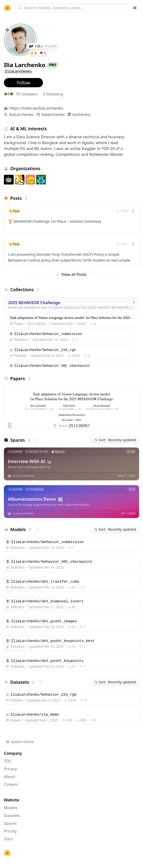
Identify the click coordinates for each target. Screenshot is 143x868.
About (9, 777)
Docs (8, 839)
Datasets (12, 815)
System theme (20, 742)
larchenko (81, 114)
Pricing (10, 831)
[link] (71, 219)
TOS (8, 761)
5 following (53, 94)
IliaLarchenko (21, 114)
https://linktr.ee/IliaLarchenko (36, 108)
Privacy (10, 769)
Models (11, 808)
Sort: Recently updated (115, 440)
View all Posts (71, 274)
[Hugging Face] (7, 853)
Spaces (10, 823)
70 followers (27, 94)
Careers (11, 784)
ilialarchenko (53, 114)
